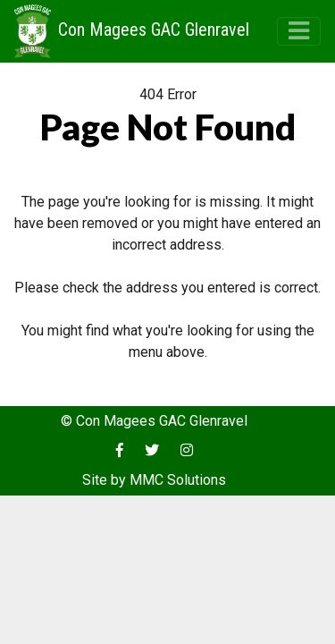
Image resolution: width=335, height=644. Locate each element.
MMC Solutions (178, 480)
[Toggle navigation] (299, 31)
